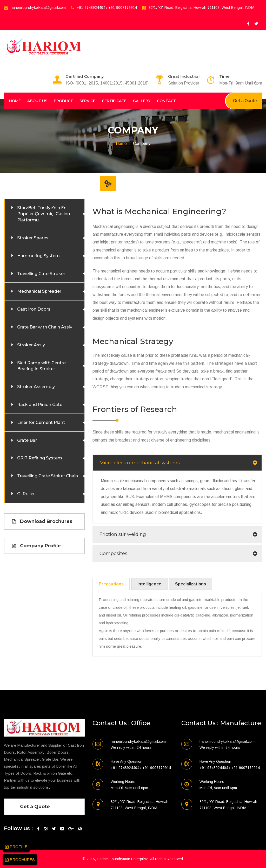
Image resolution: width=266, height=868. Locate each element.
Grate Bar (27, 440)
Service (87, 101)
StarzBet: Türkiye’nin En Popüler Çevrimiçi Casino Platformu (44, 214)
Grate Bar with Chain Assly (45, 327)
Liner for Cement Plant (41, 422)
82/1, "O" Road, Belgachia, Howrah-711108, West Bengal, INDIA (201, 8)
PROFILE (16, 847)
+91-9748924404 (91, 8)
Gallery (142, 101)
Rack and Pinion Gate (40, 405)
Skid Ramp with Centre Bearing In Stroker (41, 366)
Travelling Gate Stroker (41, 274)
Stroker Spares (33, 238)
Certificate (114, 101)
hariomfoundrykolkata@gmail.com (38, 8)
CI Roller (26, 494)
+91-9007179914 (123, 8)
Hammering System (38, 256)
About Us (37, 101)
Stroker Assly (31, 345)
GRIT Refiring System (40, 458)
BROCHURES (20, 860)
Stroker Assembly (36, 387)
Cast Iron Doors (34, 309)
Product (63, 101)
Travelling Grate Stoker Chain (48, 476)
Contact (166, 101)
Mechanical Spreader (39, 291)
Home (15, 101)
